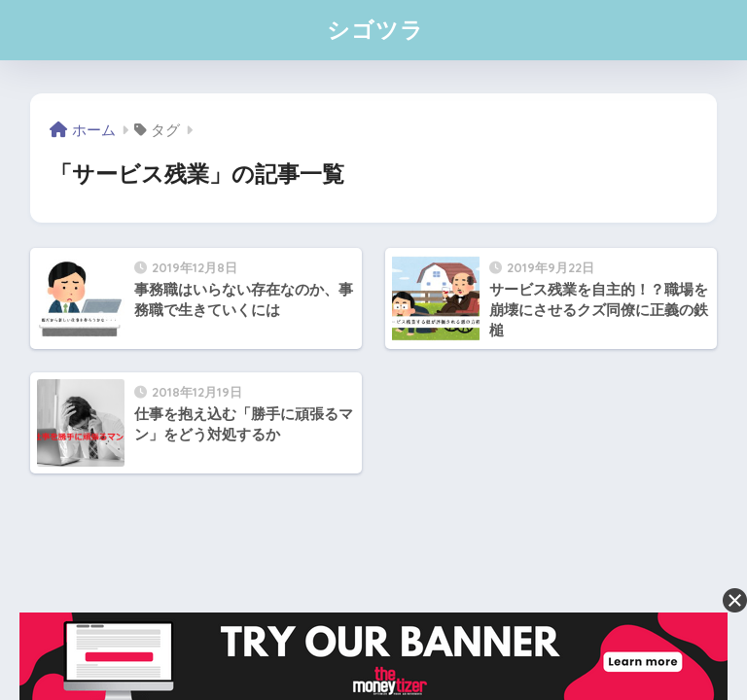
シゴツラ (375, 30)
